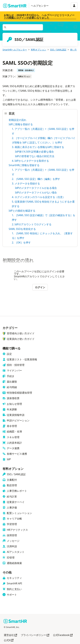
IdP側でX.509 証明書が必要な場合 (34, 152)
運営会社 (10, 635)
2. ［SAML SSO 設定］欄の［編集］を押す (36, 179)
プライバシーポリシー (35, 635)
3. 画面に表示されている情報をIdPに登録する (38, 147)
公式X (9, 640)
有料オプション (39, 50)
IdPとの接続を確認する (22, 211)
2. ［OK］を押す (21, 242)
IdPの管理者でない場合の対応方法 (35, 156)
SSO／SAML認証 (58, 50)
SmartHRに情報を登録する (24, 165)
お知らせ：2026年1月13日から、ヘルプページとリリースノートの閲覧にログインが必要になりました (39, 16)
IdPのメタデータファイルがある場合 (36, 188)
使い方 (73, 50)
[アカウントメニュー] (74, 6)
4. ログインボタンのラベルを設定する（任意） (39, 197)
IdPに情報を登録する (21, 124)
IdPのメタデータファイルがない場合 (36, 192)
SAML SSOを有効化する (22, 229)
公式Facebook (63, 635)
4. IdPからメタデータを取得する (30, 161)
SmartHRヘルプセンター (15, 50)
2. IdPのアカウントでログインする (32, 224)
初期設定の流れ (18, 120)
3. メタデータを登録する (26, 183)
